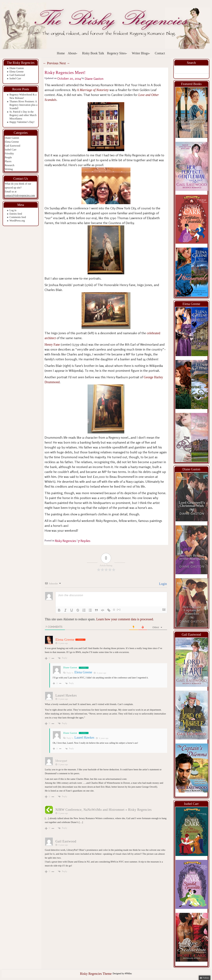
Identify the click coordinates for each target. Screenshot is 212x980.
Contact (160, 53)
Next (65, 63)
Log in (13, 210)
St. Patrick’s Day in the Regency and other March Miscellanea (23, 115)
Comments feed (18, 217)
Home (61, 53)
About (73, 53)
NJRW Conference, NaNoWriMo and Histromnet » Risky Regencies (104, 810)
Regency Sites (117, 53)
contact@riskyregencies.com (20, 195)
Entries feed (16, 214)
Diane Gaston (17, 68)
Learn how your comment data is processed (125, 619)
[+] (119, 609)
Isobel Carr (15, 78)
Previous (51, 63)
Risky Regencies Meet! (65, 73)
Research (10, 165)
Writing (9, 169)
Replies (84, 541)
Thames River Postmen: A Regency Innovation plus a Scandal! (23, 105)
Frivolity (9, 153)
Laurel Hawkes (66, 695)
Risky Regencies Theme (96, 974)
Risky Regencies (65, 541)
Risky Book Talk (93, 53)
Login (163, 584)
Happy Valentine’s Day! (22, 122)
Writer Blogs (141, 53)
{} (114, 609)
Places (8, 161)
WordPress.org (17, 221)
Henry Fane (53, 345)
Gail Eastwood (17, 75)
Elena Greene (17, 72)
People (8, 157)
